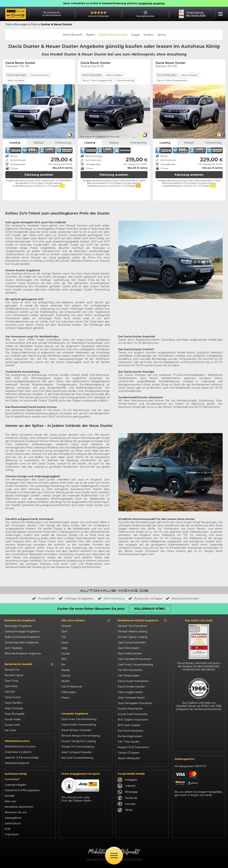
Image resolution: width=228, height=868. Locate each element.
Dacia (34, 24)
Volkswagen (69, 692)
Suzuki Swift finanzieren (133, 714)
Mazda (65, 670)
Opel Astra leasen (129, 648)
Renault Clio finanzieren (133, 626)
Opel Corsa (11, 681)
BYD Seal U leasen (129, 725)
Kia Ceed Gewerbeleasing (77, 758)
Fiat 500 (10, 692)
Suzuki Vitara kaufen (130, 709)
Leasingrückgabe (15, 785)
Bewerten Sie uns (16, 812)
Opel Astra (11, 686)
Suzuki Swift (12, 725)
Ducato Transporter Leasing (79, 741)
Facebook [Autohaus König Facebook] (127, 798)
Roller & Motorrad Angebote (22, 637)
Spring (161, 35)
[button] (220, 14)
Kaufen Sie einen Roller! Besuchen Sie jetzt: (91, 609)
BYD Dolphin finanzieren (133, 720)
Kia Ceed (10, 730)
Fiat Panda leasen (129, 676)
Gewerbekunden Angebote (22, 642)
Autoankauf (12, 779)
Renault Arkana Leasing (133, 631)
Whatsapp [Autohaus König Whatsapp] (128, 792)
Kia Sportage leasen (130, 736)
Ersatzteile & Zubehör (18, 752)
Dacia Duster (13, 697)
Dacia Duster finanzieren (133, 681)
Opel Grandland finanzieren (135, 659)
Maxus (65, 698)
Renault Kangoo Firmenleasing (81, 736)
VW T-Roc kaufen (129, 742)
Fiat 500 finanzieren (130, 670)
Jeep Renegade (15, 714)
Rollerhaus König (150, 609)
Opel (64, 631)
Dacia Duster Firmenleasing (79, 725)
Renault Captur (14, 675)
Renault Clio (12, 670)
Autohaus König (16, 774)
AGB (7, 829)
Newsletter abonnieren (19, 807)
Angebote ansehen (152, 3)
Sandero (149, 35)
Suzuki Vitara (13, 719)
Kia (63, 665)
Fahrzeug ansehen (39, 175)
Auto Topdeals (13, 648)
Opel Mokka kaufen (130, 653)
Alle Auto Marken (86, 620)
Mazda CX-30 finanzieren (133, 747)
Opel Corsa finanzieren (132, 642)
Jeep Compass (14, 708)
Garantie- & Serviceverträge (22, 758)
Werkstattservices (17, 741)
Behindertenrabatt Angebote (23, 653)
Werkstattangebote (17, 763)
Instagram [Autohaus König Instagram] (128, 780)
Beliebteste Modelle (29, 664)
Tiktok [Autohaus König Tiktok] (125, 810)
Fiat (64, 637)
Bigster (91, 35)
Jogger (136, 35)
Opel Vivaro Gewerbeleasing (79, 719)
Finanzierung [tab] (63, 143)
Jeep (64, 648)
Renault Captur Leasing (132, 637)
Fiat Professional (72, 687)
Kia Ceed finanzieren (131, 731)
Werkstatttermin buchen (20, 747)
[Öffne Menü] (114, 856)
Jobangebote (13, 818)
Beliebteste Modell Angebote (142, 620)
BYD (64, 659)
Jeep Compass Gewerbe (77, 752)
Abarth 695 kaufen (129, 758)
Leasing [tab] (15, 143)
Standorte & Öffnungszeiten (22, 790)
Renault (66, 626)
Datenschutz (13, 823)
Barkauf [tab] (39, 143)
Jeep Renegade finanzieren (135, 703)
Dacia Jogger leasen (130, 692)
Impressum (12, 834)
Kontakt (10, 796)
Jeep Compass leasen (131, 698)
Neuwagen (21, 24)
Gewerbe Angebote (75, 714)
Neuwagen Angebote (18, 626)
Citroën (66, 676)
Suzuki (65, 653)
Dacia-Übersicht (73, 35)
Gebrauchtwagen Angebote (22, 631)
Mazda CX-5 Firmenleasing (78, 747)
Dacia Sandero (14, 703)
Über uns (10, 801)
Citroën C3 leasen (129, 753)
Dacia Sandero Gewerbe (76, 730)
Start (8, 24)
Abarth (65, 681)
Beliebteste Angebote (20, 620)
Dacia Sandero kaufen (131, 687)
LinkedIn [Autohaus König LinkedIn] (127, 786)
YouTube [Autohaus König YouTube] (127, 804)
